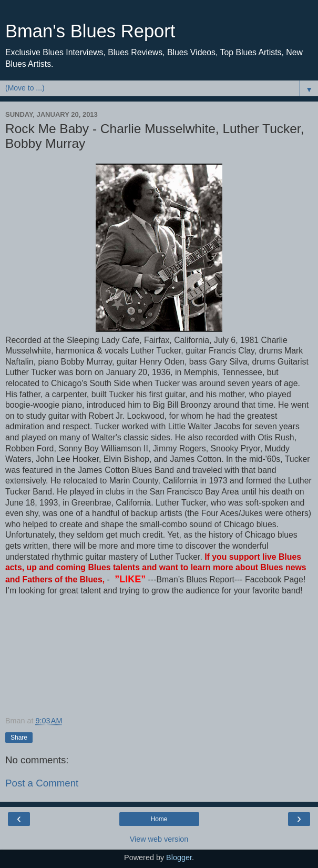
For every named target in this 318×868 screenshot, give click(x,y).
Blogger (179, 857)
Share (19, 738)
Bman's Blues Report (90, 31)
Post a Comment (42, 783)
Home (159, 819)
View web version (159, 839)
